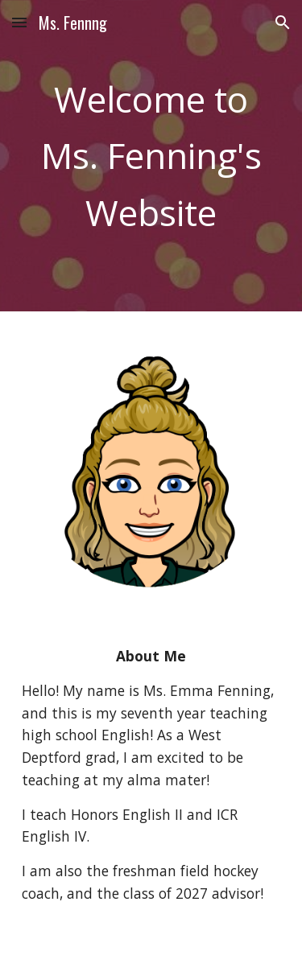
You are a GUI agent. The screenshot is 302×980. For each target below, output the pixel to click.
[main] (151, 156)
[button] (19, 22)
